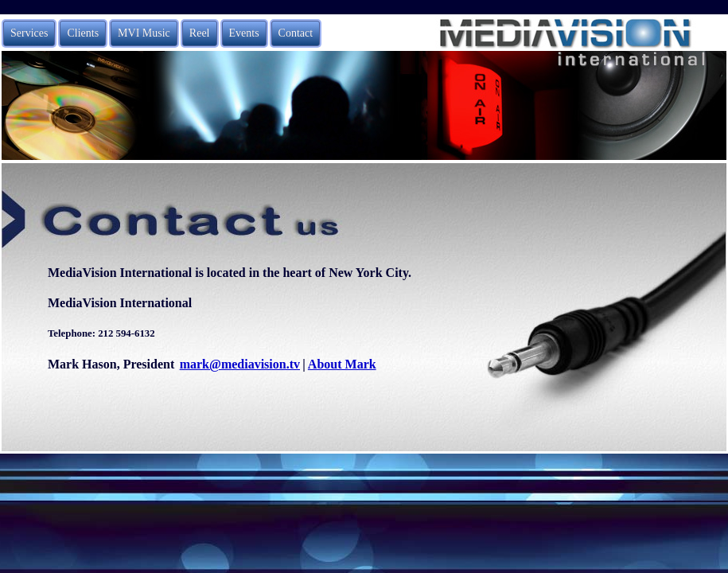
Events (244, 33)
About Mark (342, 364)
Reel (200, 33)
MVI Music (144, 33)
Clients (83, 33)
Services (29, 33)
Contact (296, 33)
